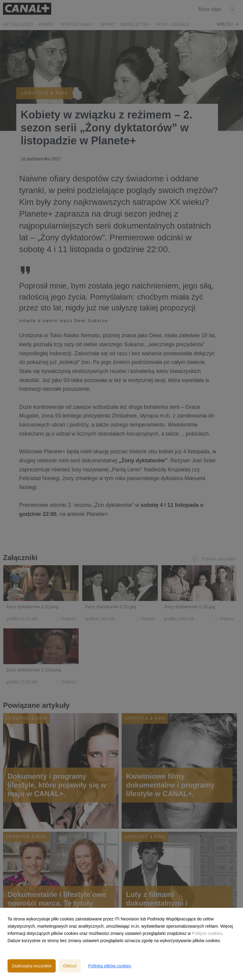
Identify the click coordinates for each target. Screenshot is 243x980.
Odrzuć (70, 966)
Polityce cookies (207, 933)
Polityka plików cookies (109, 966)
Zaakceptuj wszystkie (32, 966)
